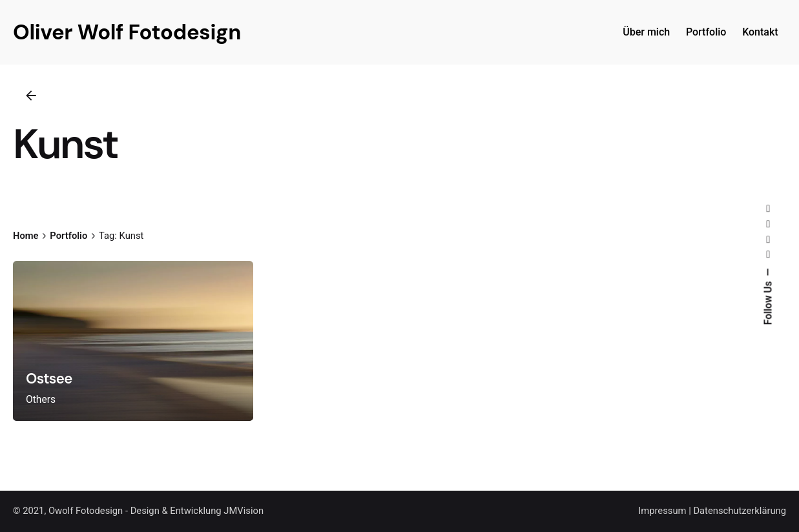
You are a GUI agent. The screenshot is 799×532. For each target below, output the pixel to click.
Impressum (662, 511)
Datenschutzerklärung (740, 511)
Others (41, 400)
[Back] (31, 96)
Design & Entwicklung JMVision (197, 511)
